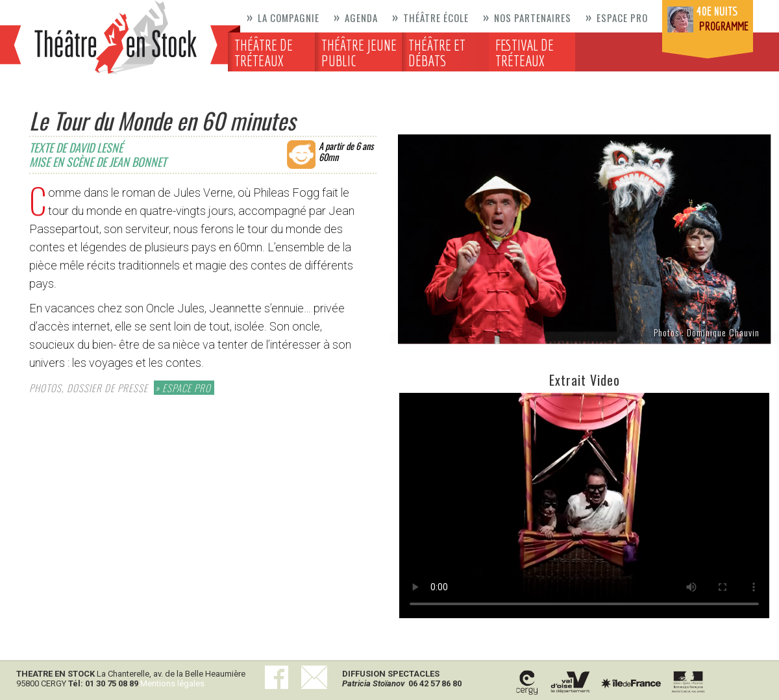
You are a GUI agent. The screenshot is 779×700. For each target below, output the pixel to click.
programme (723, 26)
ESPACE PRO (187, 388)
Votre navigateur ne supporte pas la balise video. (584, 506)
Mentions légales (172, 683)
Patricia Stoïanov (373, 683)
